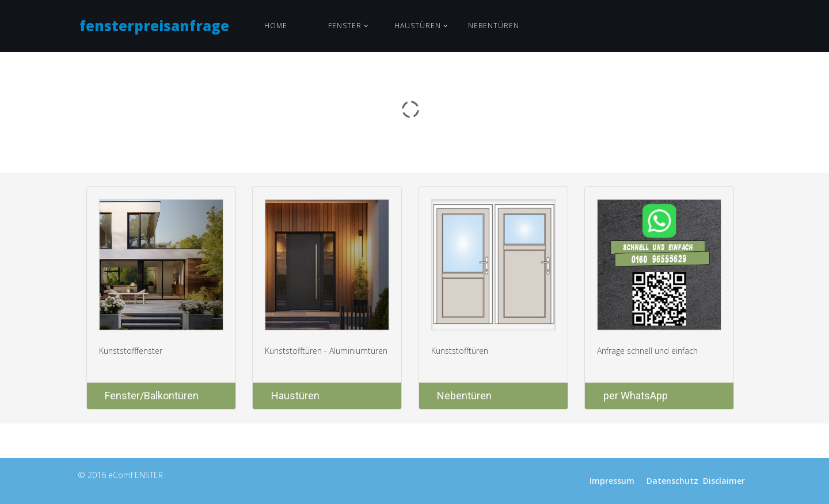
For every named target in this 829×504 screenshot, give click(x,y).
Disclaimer (724, 481)
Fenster (345, 26)
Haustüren (418, 26)
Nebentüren (494, 26)
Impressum (612, 481)
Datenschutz (672, 481)
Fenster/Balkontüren (152, 396)
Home (276, 26)
